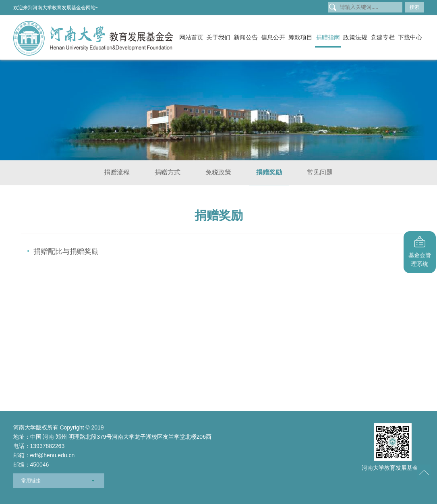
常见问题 (320, 172)
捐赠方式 (168, 172)
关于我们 (218, 37)
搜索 (414, 7)
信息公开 (273, 37)
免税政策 (218, 172)
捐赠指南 (328, 37)
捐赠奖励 (269, 172)
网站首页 (191, 37)
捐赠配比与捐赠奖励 (66, 251)
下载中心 (410, 37)
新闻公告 (246, 37)
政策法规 (355, 37)
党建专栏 (383, 37)
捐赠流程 (117, 172)
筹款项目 (300, 37)
